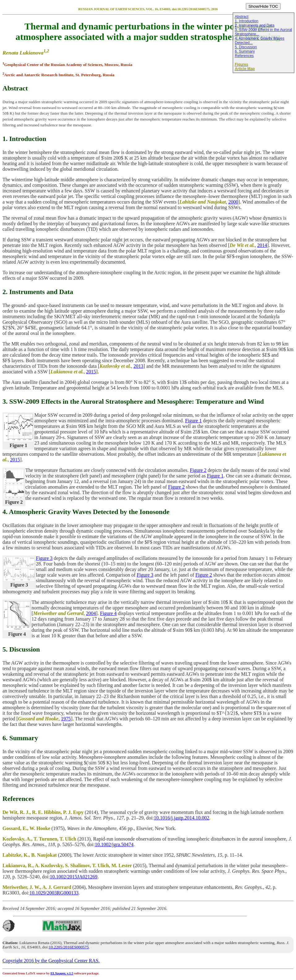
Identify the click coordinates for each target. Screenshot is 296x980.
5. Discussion (246, 47)
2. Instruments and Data (255, 25)
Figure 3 (44, 558)
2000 (233, 202)
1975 (66, 719)
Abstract (242, 17)
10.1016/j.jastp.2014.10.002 (181, 818)
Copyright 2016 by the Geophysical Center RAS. (51, 961)
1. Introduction (247, 21)
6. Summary (245, 51)
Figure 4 (108, 613)
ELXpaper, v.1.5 (62, 973)
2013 (139, 366)
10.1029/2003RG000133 (54, 893)
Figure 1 (193, 421)
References (244, 56)
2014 (262, 245)
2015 (91, 372)
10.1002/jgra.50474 (114, 844)
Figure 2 (198, 470)
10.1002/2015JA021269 (74, 877)
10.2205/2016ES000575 (69, 947)
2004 (91, 613)
